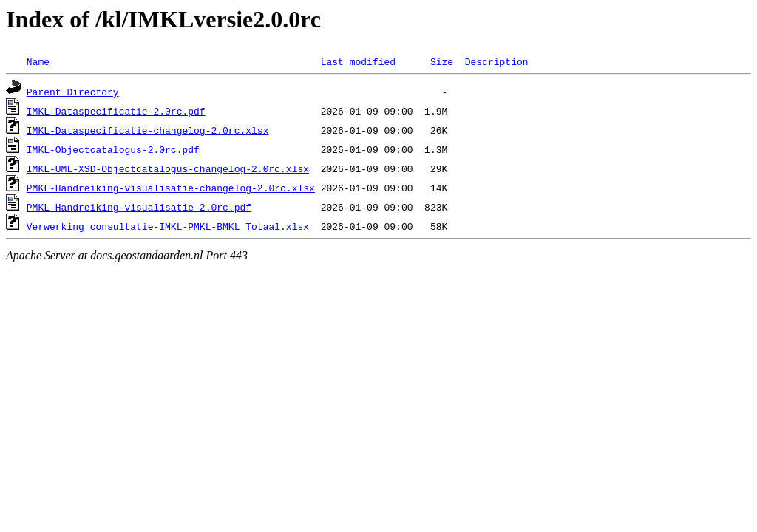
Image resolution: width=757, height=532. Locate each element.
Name (38, 61)
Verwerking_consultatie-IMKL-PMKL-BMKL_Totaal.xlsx (168, 226)
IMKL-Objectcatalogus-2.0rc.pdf (113, 149)
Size (442, 61)
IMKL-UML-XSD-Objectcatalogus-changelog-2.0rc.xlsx (168, 168)
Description (497, 61)
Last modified (358, 61)
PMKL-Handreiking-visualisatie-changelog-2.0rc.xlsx (171, 188)
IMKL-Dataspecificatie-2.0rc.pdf (116, 111)
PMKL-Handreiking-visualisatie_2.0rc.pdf (139, 207)
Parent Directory (73, 92)
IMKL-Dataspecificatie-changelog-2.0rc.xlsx (148, 130)
